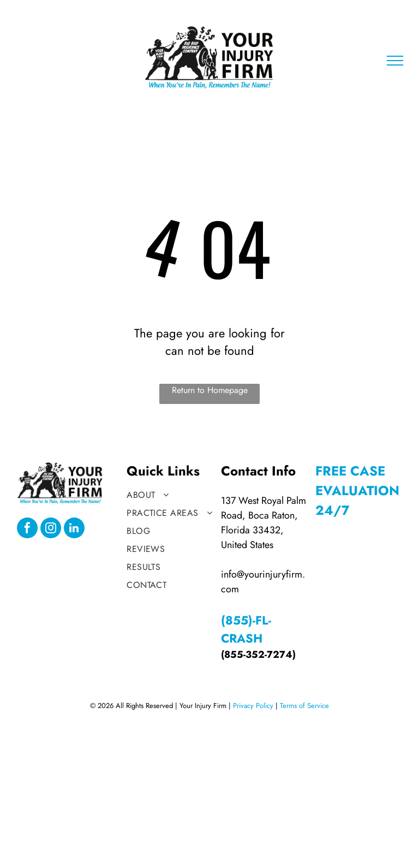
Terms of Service (304, 706)
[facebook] (27, 529)
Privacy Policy (253, 706)
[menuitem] (171, 495)
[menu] (395, 61)
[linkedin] (74, 529)
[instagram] (51, 529)
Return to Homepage (210, 390)
